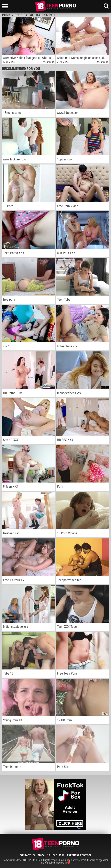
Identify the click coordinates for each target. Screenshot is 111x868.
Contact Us (27, 855)
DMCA (41, 855)
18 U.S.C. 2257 (56, 855)
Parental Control (79, 855)
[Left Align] (6, 6)
